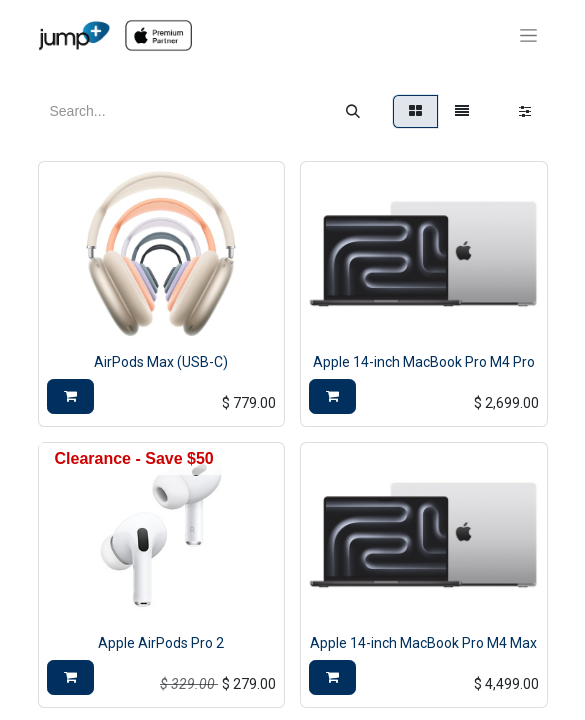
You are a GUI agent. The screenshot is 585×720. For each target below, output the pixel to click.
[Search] (353, 111)
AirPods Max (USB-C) (161, 362)
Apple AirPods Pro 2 (161, 643)
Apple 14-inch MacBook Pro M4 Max (423, 643)
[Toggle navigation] (528, 36)
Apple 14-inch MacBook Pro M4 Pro (424, 362)
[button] (70, 396)
